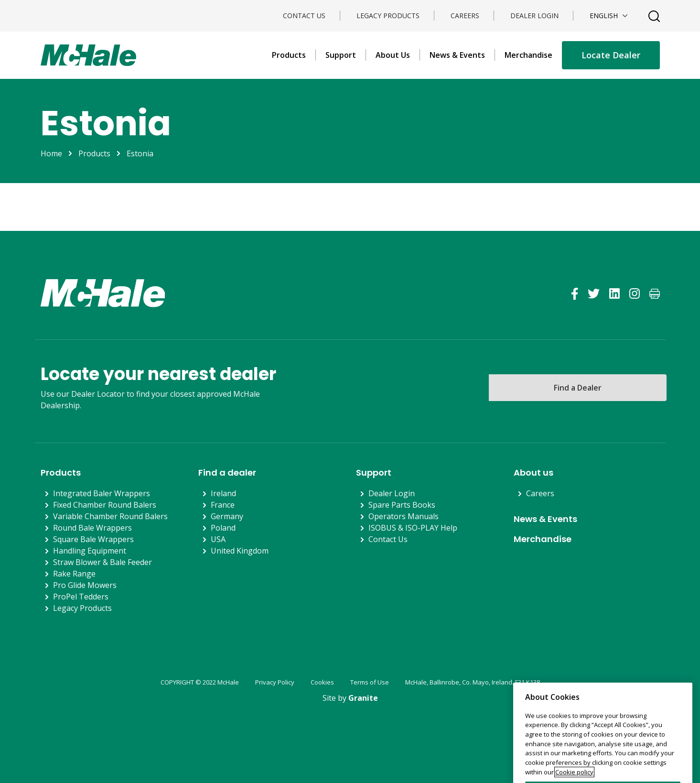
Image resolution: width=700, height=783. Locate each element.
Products (289, 55)
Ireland (223, 493)
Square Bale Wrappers (93, 539)
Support (341, 55)
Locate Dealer (611, 55)
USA (218, 539)
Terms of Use (370, 682)
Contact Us (304, 16)
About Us (393, 55)
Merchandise (528, 55)
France (223, 505)
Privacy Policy (275, 682)
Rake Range (74, 574)
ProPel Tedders (81, 597)
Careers (465, 16)
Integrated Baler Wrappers (102, 493)
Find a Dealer (578, 388)
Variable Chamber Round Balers (110, 516)
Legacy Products (388, 16)
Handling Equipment (90, 551)
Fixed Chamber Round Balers (105, 505)
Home (51, 153)
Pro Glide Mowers (85, 585)
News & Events (457, 55)
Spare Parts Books (402, 505)
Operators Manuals (404, 516)
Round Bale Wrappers (92, 528)
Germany (227, 516)
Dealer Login (534, 16)
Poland (223, 528)
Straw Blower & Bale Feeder (102, 562)
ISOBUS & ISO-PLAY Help (413, 528)
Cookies (322, 682)
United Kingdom (240, 551)
